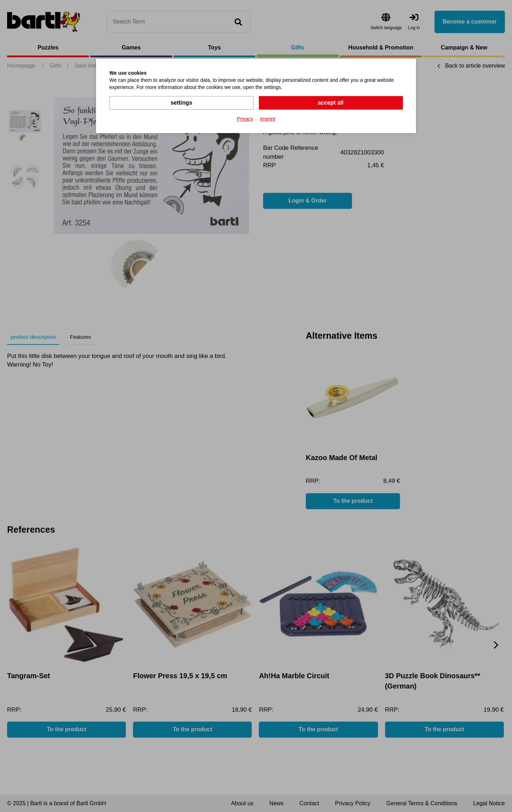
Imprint (268, 119)
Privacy (245, 119)
